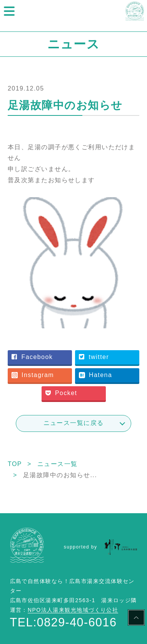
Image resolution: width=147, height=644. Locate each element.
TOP (15, 464)
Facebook (32, 357)
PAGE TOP (136, 619)
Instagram (33, 375)
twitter (94, 357)
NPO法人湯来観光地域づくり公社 (73, 610)
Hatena (95, 375)
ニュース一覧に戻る (74, 423)
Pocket (61, 393)
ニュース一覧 (58, 464)
